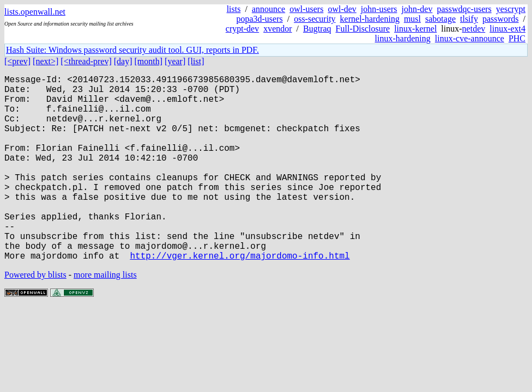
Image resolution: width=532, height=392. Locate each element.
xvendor (277, 29)
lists (234, 9)
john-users (379, 9)
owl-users (306, 9)
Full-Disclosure (363, 29)
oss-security (315, 19)
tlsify (469, 19)
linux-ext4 (507, 29)
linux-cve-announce (470, 38)
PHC (517, 38)
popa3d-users (259, 19)
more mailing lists (105, 316)
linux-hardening (403, 38)
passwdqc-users (464, 9)
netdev (474, 29)
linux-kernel (415, 29)
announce (268, 9)
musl (412, 19)
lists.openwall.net (35, 12)
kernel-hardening (370, 19)
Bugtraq (317, 29)
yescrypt (511, 9)
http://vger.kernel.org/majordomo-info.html (240, 297)
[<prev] (17, 61)
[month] (149, 61)
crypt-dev (242, 29)
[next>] (46, 61)
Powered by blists (35, 316)
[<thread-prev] (86, 61)
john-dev (417, 9)
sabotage (440, 19)
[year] (175, 61)
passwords (501, 19)
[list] (196, 61)
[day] (123, 61)
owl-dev (342, 9)
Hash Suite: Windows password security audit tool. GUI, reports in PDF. (132, 50)
